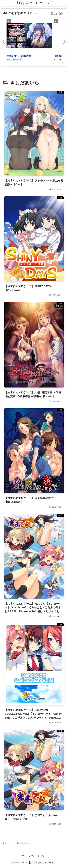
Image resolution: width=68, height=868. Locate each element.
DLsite (57, 14)
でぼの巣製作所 (14, 60)
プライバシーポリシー (34, 856)
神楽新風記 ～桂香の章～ (20, 56)
